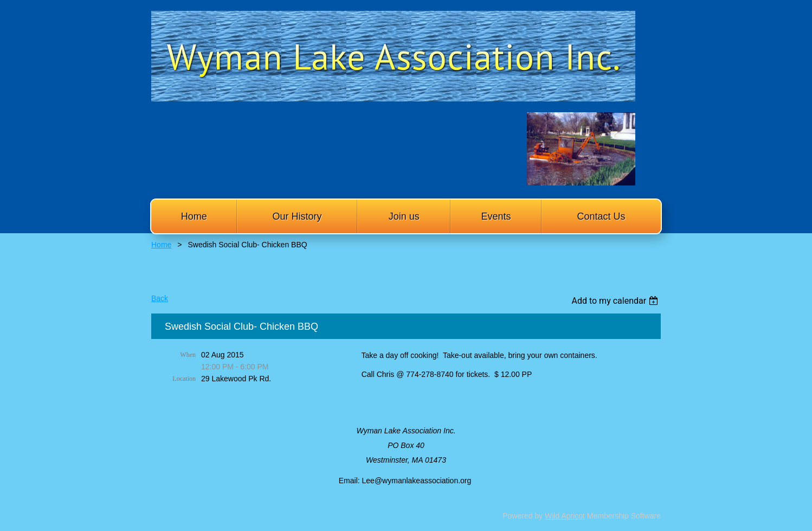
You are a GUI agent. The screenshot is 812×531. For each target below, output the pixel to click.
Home (161, 245)
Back (160, 298)
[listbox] (616, 301)
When (188, 355)
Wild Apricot (565, 516)
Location (184, 379)
